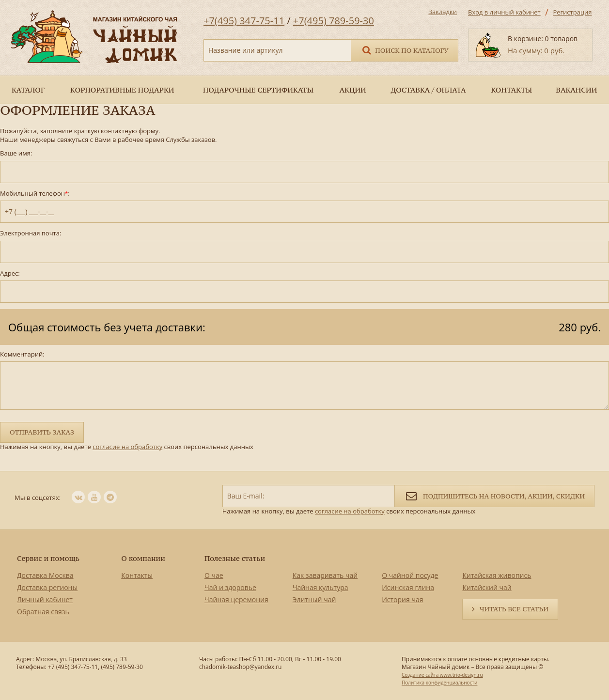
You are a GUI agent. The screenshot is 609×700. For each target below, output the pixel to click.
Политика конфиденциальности (439, 683)
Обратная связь (43, 612)
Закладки (443, 12)
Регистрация (572, 12)
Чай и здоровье (230, 587)
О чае (214, 575)
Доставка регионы (47, 587)
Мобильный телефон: (35, 194)
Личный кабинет (45, 599)
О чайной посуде (410, 575)
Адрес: (10, 273)
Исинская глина (408, 587)
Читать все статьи (514, 609)
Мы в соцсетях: (38, 498)
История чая (402, 599)
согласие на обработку (127, 447)
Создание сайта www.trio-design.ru (442, 675)
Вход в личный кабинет (504, 12)
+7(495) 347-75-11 (244, 21)
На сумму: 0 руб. (536, 50)
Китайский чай (487, 587)
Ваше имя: (16, 153)
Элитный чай (314, 599)
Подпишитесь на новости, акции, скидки (494, 495)
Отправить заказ (42, 432)
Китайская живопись (497, 575)
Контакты (137, 575)
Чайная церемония (236, 599)
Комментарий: (22, 354)
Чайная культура (320, 587)
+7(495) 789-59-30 (334, 21)
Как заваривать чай (325, 575)
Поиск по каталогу (405, 50)
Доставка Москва (45, 575)
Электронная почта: (31, 233)
